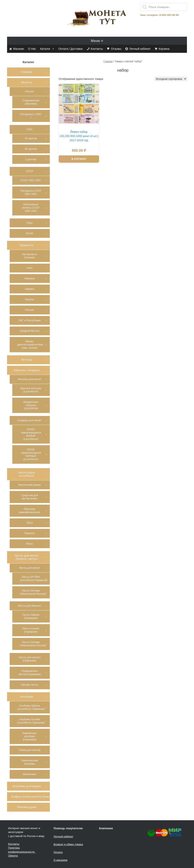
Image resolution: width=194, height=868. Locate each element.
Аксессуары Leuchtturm (27, 474)
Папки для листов (30, 750)
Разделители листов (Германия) (30, 673)
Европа (29, 299)
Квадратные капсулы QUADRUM (31, 405)
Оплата (58, 852)
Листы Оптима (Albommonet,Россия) (33, 592)
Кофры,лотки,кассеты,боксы (31, 797)
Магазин (19, 49)
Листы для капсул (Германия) (30, 659)
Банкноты (27, 245)
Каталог (47, 49)
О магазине (61, 860)
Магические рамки (30, 485)
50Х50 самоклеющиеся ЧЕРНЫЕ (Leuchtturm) (31, 454)
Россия (30, 91)
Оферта (13, 856)
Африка (30, 289)
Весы (30, 544)
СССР (30, 171)
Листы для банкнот (29, 606)
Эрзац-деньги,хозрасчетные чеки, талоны (30, 345)
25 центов (31, 138)
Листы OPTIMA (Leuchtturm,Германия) (34, 578)
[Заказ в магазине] (171, 79)
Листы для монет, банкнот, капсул (27, 557)
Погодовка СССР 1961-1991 (31, 192)
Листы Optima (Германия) (31, 616)
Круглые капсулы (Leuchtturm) (31, 390)
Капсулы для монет (30, 379)
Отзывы (116, 49)
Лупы (30, 523)
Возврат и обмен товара (68, 844)
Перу (29, 223)
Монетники (30, 774)
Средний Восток (30, 331)
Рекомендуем (27, 807)
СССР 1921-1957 (31, 180)
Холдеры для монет (29, 420)
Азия (30, 268)
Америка (30, 278)
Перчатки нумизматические (30, 511)
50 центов (31, 149)
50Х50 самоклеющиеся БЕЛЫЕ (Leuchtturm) (31, 434)
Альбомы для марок (27, 786)
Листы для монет (30, 568)
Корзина (164, 49)
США (29, 129)
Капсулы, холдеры (27, 370)
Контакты (97, 49)
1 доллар (31, 159)
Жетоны (27, 360)
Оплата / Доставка (71, 49)
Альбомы (27, 697)
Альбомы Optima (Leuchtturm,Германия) (31, 707)
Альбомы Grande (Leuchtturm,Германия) (31, 721)
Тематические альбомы (29, 762)
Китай (30, 233)
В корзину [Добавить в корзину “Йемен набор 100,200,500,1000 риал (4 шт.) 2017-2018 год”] (79, 159)
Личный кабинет (140, 49)
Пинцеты (30, 533)
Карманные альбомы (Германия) (30, 736)
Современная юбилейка (31, 102)
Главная (108, 61)
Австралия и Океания (30, 256)
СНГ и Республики (29, 320)
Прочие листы (30, 685)
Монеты (27, 82)
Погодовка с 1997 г (31, 116)
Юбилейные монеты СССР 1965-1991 (31, 208)
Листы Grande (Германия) (31, 630)
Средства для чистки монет (30, 497)
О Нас (32, 49)
